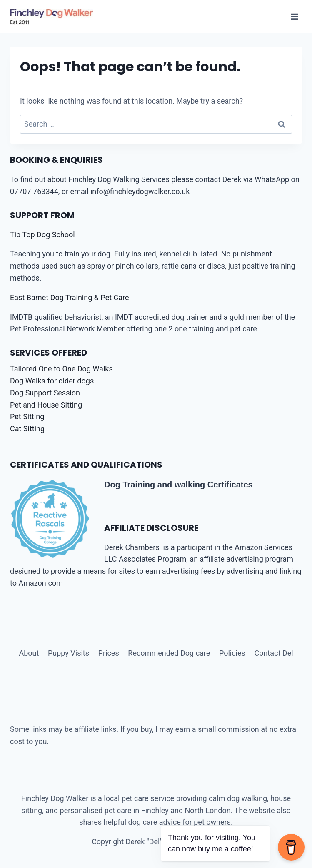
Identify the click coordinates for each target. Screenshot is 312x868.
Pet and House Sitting (46, 405)
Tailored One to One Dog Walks (61, 369)
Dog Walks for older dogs (52, 381)
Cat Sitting (27, 429)
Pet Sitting (27, 417)
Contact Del (273, 653)
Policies (232, 653)
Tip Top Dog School (42, 235)
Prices (109, 653)
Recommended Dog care (169, 653)
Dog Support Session (45, 393)
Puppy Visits (69, 653)
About (29, 653)
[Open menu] (294, 16)
